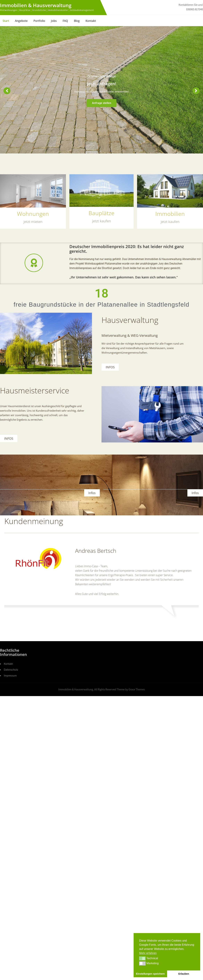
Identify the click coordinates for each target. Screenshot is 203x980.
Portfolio (39, 21)
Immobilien (170, 214)
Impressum (10, 676)
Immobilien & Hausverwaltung (36, 5)
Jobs (54, 21)
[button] (142, 958)
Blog (77, 21)
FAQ (65, 21)
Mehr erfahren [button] (148, 953)
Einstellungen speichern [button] (150, 974)
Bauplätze (101, 213)
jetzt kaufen (170, 222)
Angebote (21, 21)
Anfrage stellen (102, 103)
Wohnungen (33, 214)
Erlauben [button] (184, 974)
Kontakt (91, 21)
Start (6, 21)
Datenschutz (11, 670)
